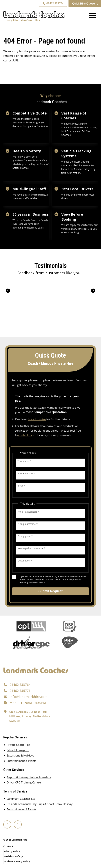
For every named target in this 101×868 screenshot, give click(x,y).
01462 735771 (20, 691)
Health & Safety (13, 856)
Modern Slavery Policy (17, 861)
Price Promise (37, 419)
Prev (8, 291)
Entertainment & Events (21, 761)
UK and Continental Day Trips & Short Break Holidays (40, 804)
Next (93, 291)
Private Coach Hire (18, 745)
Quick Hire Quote (83, 4)
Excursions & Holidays (20, 756)
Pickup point (25, 536)
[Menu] (91, 16)
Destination (25, 561)
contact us (25, 435)
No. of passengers (28, 512)
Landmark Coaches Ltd (21, 799)
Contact (8, 846)
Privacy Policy (12, 851)
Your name (24, 461)
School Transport (18, 750)
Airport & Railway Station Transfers (29, 777)
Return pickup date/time (31, 548)
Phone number (26, 473)
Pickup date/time (28, 524)
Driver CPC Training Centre (24, 782)
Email (21, 486)
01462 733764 (53, 3)
